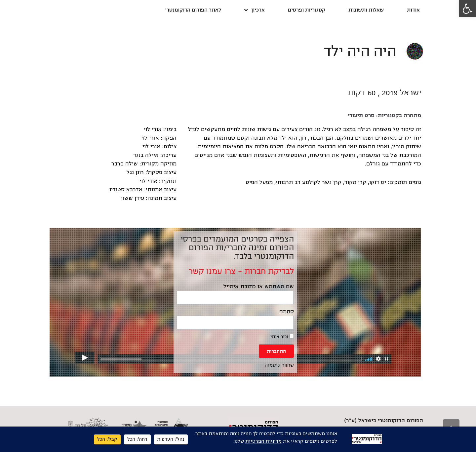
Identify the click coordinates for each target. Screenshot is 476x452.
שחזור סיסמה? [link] (279, 365)
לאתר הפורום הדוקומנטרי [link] (193, 10)
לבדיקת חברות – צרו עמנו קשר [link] (241, 271)
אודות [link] (413, 10)
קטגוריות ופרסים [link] (307, 10)
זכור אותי (282, 337)
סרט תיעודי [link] (361, 115)
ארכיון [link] (255, 10)
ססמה (287, 312)
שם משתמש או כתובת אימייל (259, 287)
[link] (467, 9)
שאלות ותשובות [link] (366, 10)
